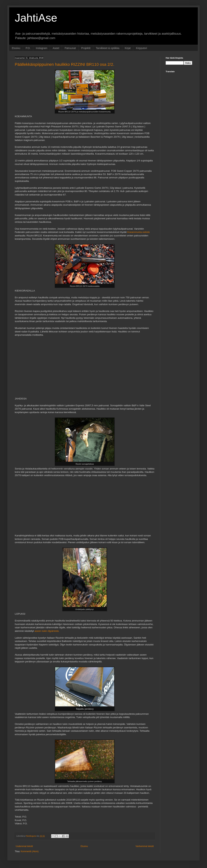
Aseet (56, 48)
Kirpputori (142, 48)
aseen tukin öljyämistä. (47, 631)
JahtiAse (36, 18)
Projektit (86, 48)
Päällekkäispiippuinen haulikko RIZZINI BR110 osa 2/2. (64, 64)
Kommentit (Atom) (30, 851)
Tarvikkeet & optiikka (108, 48)
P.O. (28, 48)
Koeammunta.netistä (138, 232)
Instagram (42, 48)
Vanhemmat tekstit (145, 846)
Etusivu (16, 48)
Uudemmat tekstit (24, 846)
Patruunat (70, 48)
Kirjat (128, 48)
